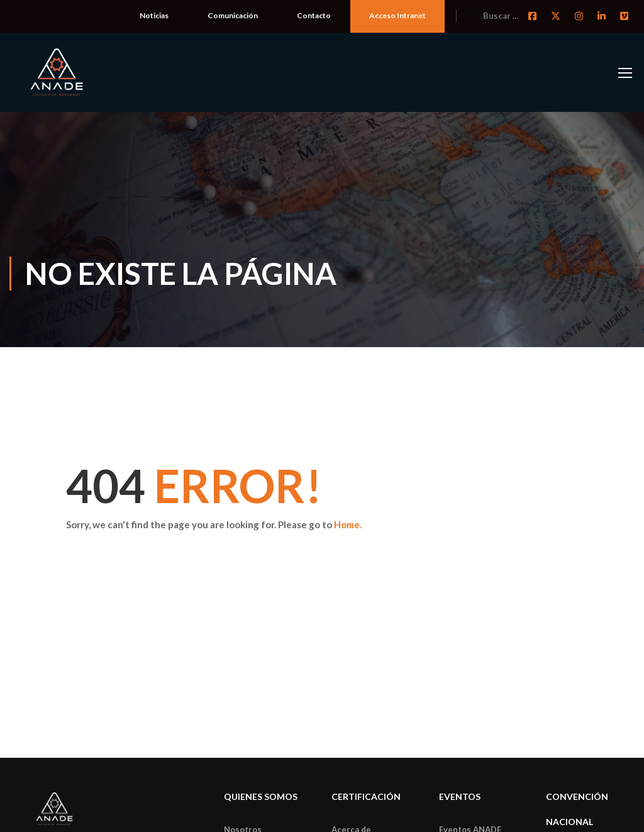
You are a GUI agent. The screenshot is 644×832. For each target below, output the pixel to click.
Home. (348, 524)
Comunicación (233, 15)
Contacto (314, 15)
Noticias (154, 15)
